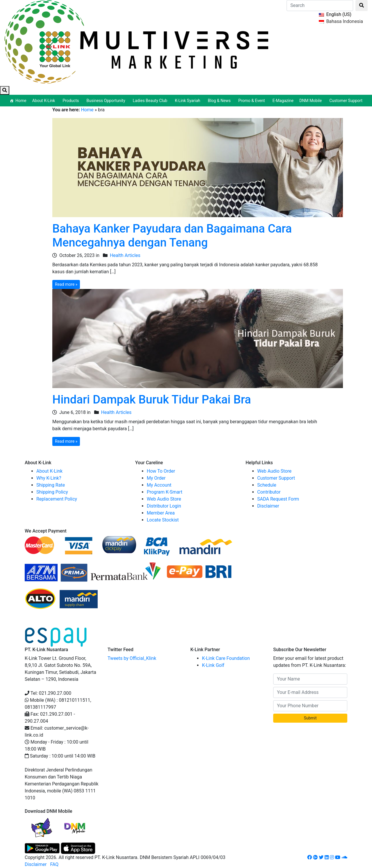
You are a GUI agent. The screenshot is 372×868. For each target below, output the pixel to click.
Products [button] (71, 101)
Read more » (66, 284)
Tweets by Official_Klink (132, 658)
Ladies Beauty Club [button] (151, 101)
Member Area (161, 513)
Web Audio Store (164, 499)
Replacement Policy (57, 499)
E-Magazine (283, 101)
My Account (159, 485)
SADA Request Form (278, 499)
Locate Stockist (163, 520)
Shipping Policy (52, 492)
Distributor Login (164, 506)
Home (21, 101)
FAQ (54, 864)
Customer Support (346, 101)
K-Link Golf (213, 665)
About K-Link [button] (45, 101)
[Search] (320, 6)
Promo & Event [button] (253, 101)
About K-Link (49, 471)
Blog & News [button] (220, 101)
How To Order (161, 471)
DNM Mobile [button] (311, 101)
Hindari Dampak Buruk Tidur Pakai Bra (152, 400)
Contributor (269, 492)
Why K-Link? (49, 478)
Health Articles (125, 255)
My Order (156, 478)
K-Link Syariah (188, 101)
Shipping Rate (51, 485)
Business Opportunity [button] (107, 101)
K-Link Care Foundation (226, 658)
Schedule (267, 485)
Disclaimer (268, 506)
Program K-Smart (165, 492)
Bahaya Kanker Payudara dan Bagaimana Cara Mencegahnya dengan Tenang (172, 236)
